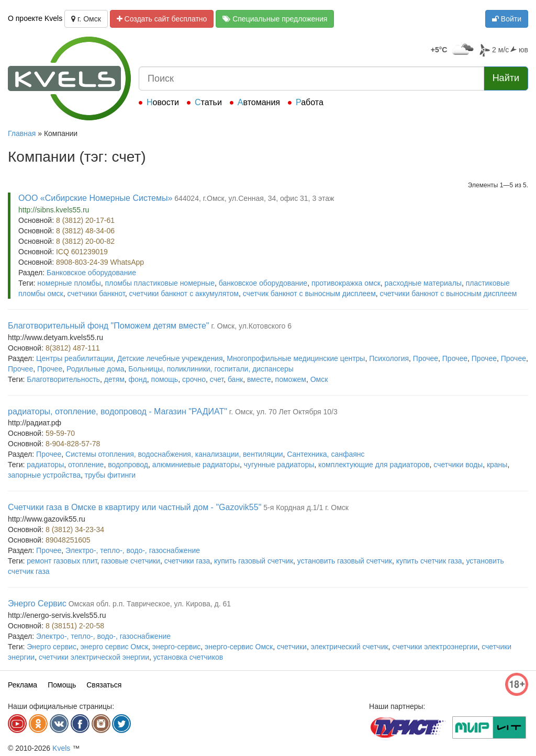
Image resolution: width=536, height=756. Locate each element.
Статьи (208, 102)
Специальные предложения (275, 19)
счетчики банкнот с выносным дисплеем (449, 294)
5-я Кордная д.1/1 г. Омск (306, 507)
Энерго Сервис (37, 603)
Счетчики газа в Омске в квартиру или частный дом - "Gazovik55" (135, 507)
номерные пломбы (69, 283)
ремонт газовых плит (62, 561)
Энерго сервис (52, 647)
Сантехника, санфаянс (326, 454)
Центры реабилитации (75, 358)
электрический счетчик (350, 647)
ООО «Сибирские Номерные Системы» (95, 198)
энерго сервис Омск (114, 647)
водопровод (128, 465)
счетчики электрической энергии (94, 657)
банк (235, 379)
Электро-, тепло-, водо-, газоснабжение (133, 550)
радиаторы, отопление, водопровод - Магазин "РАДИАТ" (118, 411)
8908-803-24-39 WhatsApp (100, 262)
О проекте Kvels (35, 18)
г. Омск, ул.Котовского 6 (251, 326)
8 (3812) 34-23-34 (75, 529)
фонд (138, 379)
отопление (86, 465)
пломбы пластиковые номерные (159, 283)
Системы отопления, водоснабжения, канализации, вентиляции (174, 454)
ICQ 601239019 (82, 252)
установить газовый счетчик (345, 561)
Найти (506, 78)
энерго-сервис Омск (239, 647)
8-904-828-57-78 (73, 444)
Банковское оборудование (91, 273)
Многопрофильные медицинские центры (296, 358)
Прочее (426, 358)
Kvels (61, 748)
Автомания (259, 102)
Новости (163, 102)
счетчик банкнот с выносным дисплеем (309, 294)
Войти (507, 19)
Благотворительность (63, 379)
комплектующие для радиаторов (374, 465)
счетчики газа (187, 561)
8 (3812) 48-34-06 (85, 231)
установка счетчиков (188, 657)
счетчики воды (458, 465)
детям (114, 379)
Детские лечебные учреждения (170, 358)
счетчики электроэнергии (435, 647)
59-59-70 (60, 433)
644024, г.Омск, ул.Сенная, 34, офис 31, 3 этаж (254, 198)
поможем (291, 379)
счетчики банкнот (96, 294)
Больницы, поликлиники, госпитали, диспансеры (211, 369)
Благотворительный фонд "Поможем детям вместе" (108, 326)
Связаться (104, 685)
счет (217, 379)
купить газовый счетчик (254, 561)
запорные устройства (44, 475)
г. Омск (86, 19)
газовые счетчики (131, 561)
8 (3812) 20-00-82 (85, 241)
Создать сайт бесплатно (162, 19)
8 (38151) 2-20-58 (75, 626)
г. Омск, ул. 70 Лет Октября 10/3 (283, 412)
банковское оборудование (263, 283)
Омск (319, 379)
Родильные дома (96, 369)
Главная (22, 133)
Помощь (62, 685)
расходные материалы (423, 283)
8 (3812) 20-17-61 (85, 220)
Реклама (23, 685)
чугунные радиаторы (279, 465)
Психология (389, 358)
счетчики (292, 647)
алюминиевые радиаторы (196, 465)
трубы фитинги (110, 475)
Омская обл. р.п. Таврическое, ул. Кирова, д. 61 (150, 604)
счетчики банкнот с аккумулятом (184, 294)
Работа (310, 102)
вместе (259, 379)
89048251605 (68, 540)
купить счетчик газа (429, 561)
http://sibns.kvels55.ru (54, 210)
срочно (194, 379)
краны (497, 465)
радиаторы (45, 465)
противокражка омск (346, 283)
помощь (165, 379)
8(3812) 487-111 (73, 348)
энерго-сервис (177, 647)
